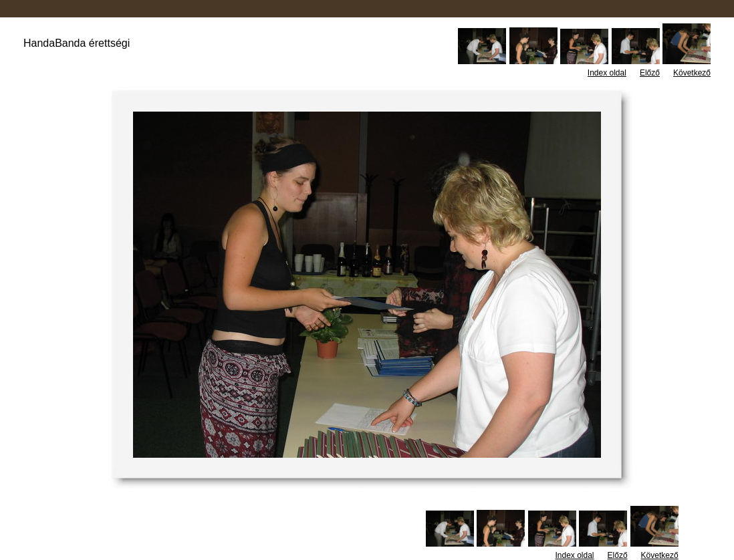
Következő (692, 73)
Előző (650, 73)
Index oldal (607, 73)
